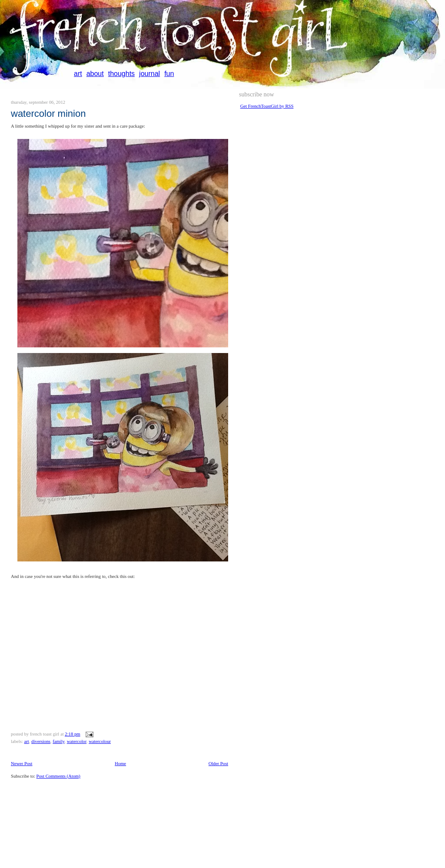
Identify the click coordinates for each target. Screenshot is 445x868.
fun (169, 74)
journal (149, 74)
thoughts (121, 74)
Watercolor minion (48, 114)
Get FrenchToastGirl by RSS (267, 106)
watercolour (100, 741)
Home (120, 764)
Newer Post (22, 764)
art (78, 74)
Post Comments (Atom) (58, 776)
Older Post (218, 764)
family (58, 741)
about (95, 74)
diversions (41, 741)
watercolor (77, 741)
